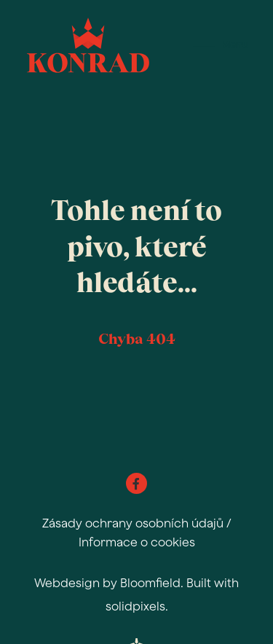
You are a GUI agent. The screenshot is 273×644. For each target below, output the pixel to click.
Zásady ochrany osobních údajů (133, 523)
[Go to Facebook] (136, 483)
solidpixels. (137, 606)
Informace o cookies (137, 542)
